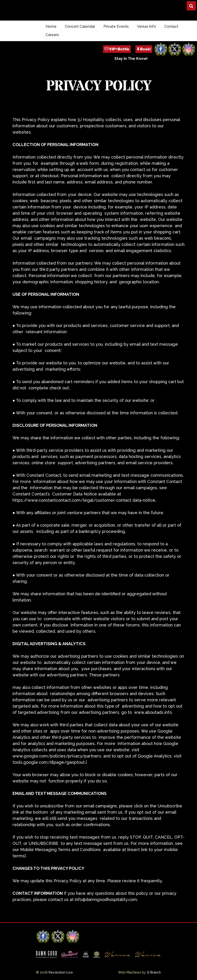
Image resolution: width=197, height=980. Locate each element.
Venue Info (147, 26)
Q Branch (154, 972)
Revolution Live (61, 972)
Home (51, 26)
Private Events (116, 26)
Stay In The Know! (131, 59)
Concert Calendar (80, 26)
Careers (52, 35)
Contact (171, 26)
